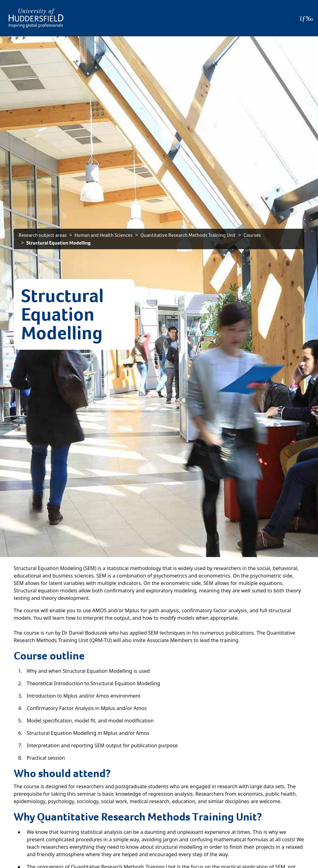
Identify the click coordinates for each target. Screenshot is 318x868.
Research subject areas (43, 235)
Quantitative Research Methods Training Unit (188, 235)
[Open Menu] (306, 18)
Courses (252, 235)
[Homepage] (36, 18)
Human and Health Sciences (104, 235)
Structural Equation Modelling (59, 243)
